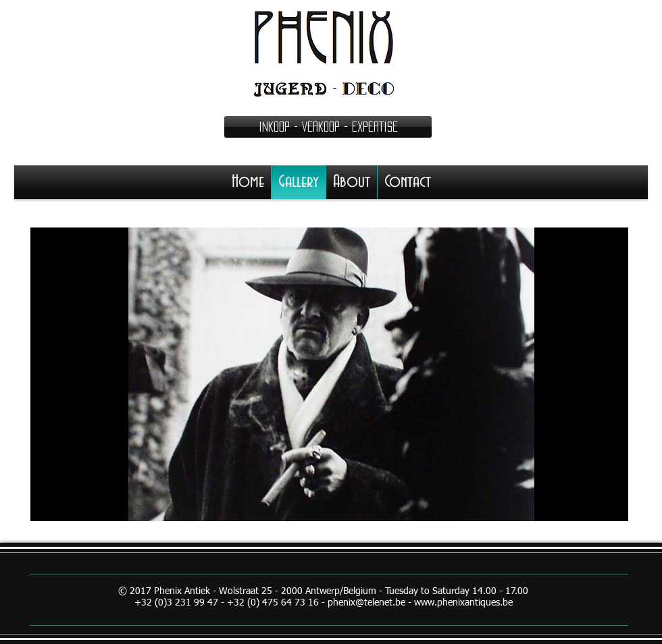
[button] (328, 127)
